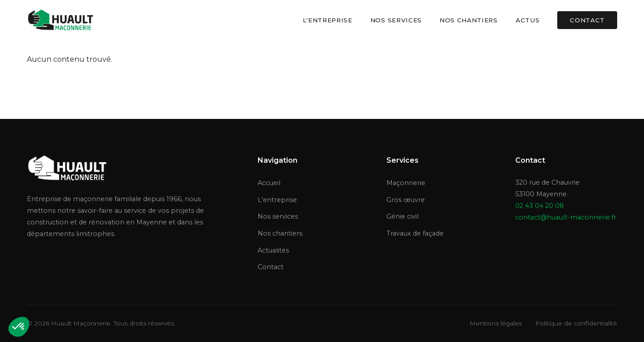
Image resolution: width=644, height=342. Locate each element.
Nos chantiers (469, 20)
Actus (527, 20)
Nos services (396, 20)
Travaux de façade (415, 233)
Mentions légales (496, 323)
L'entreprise (328, 20)
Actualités (273, 250)
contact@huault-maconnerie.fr (566, 217)
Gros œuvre (406, 200)
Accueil (269, 183)
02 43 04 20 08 (540, 206)
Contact (587, 20)
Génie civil (402, 216)
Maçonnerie (406, 183)
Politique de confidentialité (576, 323)
